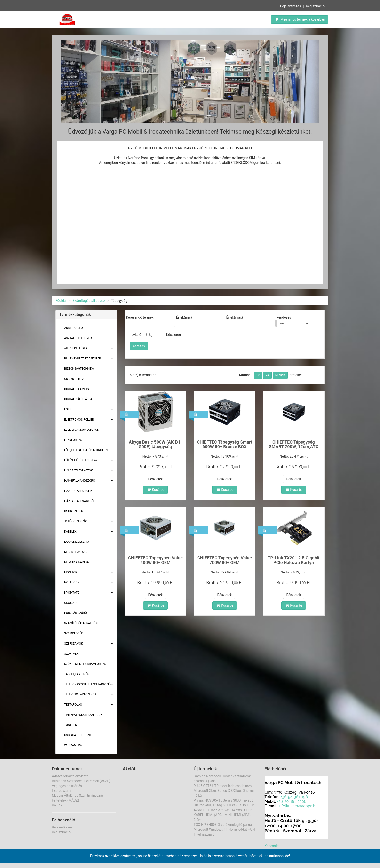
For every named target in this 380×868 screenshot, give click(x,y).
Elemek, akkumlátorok (82, 430)
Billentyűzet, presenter (83, 358)
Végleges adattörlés (67, 786)
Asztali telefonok (78, 338)
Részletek (155, 479)
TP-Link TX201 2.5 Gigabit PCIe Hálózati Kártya (293, 560)
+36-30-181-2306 (292, 801)
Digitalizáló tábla (78, 399)
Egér (68, 409)
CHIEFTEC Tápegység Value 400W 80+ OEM (155, 560)
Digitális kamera (77, 389)
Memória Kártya (77, 562)
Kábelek (70, 532)
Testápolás (73, 705)
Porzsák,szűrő (75, 613)
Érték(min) (184, 317)
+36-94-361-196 (294, 797)
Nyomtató (72, 593)
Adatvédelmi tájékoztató (70, 776)
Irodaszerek (74, 511)
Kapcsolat (272, 846)
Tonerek (71, 725)
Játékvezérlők (75, 521)
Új (149, 335)
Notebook (72, 582)
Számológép (74, 633)
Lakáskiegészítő (77, 542)
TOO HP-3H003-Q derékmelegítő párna (223, 825)
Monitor (71, 572)
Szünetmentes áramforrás (85, 664)
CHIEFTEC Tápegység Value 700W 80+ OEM (225, 560)
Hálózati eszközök (79, 470)
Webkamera (73, 745)
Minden (280, 375)
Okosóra (71, 603)
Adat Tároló (74, 328)
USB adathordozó (78, 735)
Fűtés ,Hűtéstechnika (81, 460)
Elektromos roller (79, 420)
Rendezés (284, 317)
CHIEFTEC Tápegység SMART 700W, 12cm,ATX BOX (294, 447)
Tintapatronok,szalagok (83, 715)
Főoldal (61, 301)
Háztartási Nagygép (80, 501)
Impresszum (61, 791)
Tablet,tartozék (77, 674)
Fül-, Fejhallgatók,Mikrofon (86, 450)
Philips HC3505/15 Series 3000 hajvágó (224, 800)
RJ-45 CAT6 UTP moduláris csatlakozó (223, 786)
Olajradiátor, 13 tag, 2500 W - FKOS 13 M (224, 805)
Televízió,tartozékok (80, 694)
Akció (135, 335)
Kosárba (156, 490)
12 (258, 375)
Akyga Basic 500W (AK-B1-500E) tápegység (156, 444)
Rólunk (57, 805)
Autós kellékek (76, 348)
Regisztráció (315, 6)
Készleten (172, 335)
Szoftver (71, 654)
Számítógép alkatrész (89, 301)
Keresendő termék (140, 317)
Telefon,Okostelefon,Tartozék (88, 684)
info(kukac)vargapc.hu (298, 806)
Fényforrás (73, 440)
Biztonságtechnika (79, 369)
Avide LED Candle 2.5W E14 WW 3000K (223, 810)
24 (268, 375)
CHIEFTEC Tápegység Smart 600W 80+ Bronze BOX (225, 444)
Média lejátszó (76, 552)
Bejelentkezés (291, 6)
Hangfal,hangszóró (80, 481)
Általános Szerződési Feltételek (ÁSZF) (81, 781)
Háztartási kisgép (78, 491)
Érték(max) (234, 317)
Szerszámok (74, 644)
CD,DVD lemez (74, 379)
